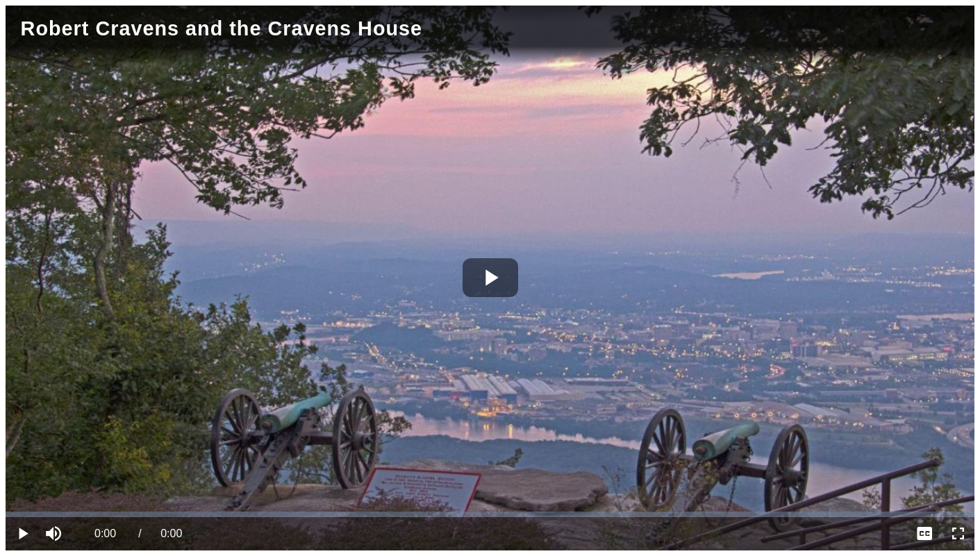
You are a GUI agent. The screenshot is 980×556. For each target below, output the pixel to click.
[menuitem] (924, 534)
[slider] (490, 514)
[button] (56, 534)
